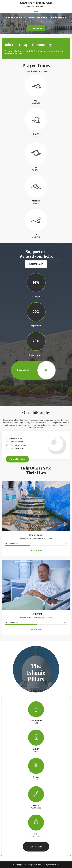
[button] (36, 28)
